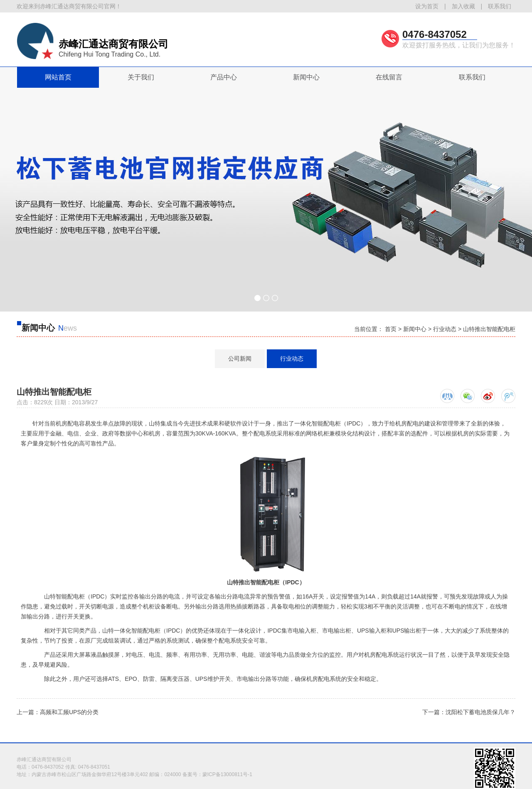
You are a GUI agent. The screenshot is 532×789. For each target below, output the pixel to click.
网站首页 (58, 77)
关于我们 (141, 77)
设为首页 (427, 6)
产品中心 (224, 77)
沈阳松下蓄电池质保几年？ (480, 712)
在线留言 (389, 77)
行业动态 (445, 329)
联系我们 (500, 6)
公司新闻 (240, 359)
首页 (391, 329)
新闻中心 (306, 77)
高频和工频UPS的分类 (69, 712)
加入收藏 (463, 6)
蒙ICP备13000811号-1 (227, 774)
